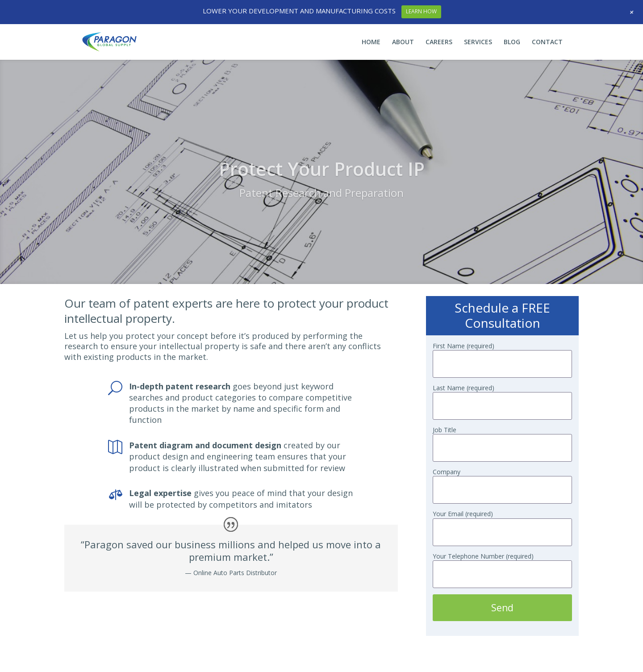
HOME (371, 42)
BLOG (512, 42)
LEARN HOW (421, 11)
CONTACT (547, 42)
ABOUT (403, 42)
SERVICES (478, 42)
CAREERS (439, 42)
